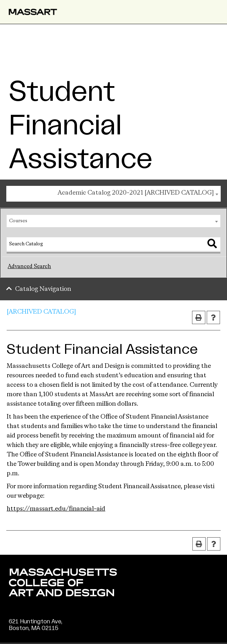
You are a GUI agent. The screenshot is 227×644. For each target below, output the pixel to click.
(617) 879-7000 (30, 635)
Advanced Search (29, 267)
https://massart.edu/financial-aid (56, 509)
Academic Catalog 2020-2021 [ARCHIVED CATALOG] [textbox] (136, 193)
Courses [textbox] (18, 221)
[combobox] (113, 194)
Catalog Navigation (43, 289)
